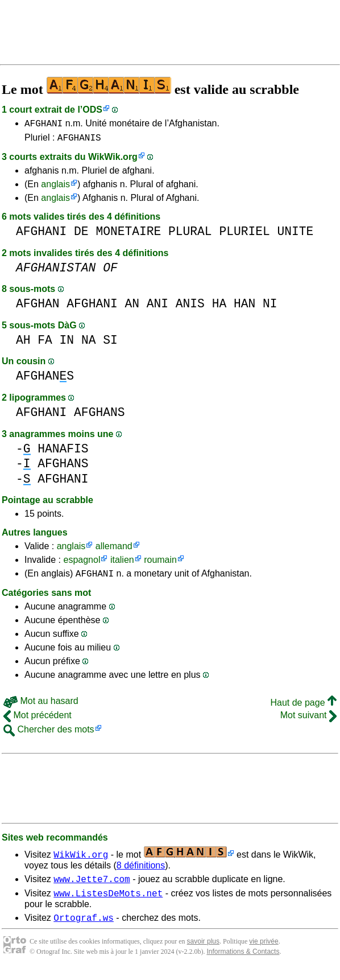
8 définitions (141, 870)
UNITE (295, 235)
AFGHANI (43, 125)
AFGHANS (45, 379)
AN (132, 307)
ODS (92, 110)
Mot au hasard (41, 706)
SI (110, 343)
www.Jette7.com (92, 886)
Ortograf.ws (84, 928)
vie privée (264, 952)
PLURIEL (244, 235)
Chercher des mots (49, 734)
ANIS (190, 307)
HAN (244, 307)
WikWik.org (113, 160)
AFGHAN (38, 307)
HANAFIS (63, 452)
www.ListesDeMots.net (108, 901)
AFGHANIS (79, 141)
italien (122, 563)
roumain (160, 563)
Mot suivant (308, 720)
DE (81, 235)
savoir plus (203, 952)
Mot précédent (38, 720)
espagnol (82, 563)
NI (270, 307)
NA (89, 343)
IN (67, 343)
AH (23, 343)
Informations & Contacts (243, 962)
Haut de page (303, 708)
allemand (114, 549)
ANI (157, 307)
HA (219, 307)
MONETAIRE (128, 235)
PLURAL (190, 235)
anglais (55, 188)
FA (45, 343)
